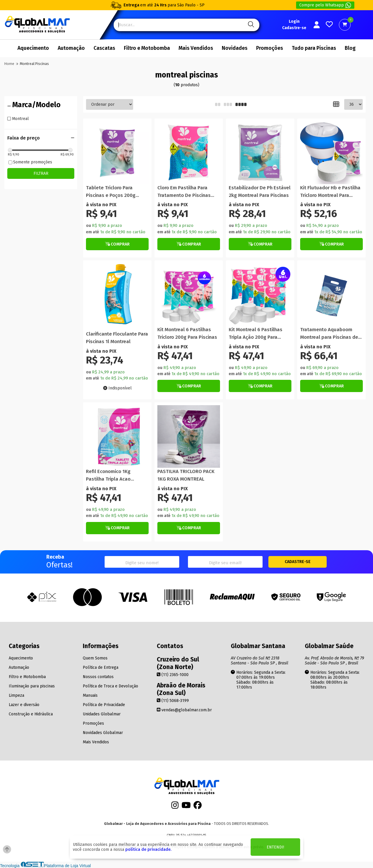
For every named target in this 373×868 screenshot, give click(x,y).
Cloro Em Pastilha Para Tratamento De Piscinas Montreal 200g (184, 192)
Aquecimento (33, 48)
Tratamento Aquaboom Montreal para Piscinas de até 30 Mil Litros (329, 334)
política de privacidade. (148, 850)
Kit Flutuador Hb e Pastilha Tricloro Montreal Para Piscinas (330, 192)
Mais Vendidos (196, 48)
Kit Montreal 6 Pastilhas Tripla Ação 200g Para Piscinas (256, 334)
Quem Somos (95, 658)
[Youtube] (186, 807)
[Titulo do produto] (117, 153)
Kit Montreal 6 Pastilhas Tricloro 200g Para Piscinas (187, 333)
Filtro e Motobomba (147, 48)
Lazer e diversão (24, 705)
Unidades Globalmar (102, 714)
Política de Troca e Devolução (110, 686)
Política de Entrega (101, 667)
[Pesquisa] (250, 25)
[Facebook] (198, 807)
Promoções (270, 48)
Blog (350, 48)
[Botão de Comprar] (117, 244)
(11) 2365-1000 (173, 675)
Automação (71, 48)
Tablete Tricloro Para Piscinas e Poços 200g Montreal (111, 192)
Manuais (90, 695)
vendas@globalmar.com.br (184, 710)
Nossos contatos (98, 677)
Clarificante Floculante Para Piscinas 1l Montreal (117, 338)
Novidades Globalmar (103, 733)
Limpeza (16, 695)
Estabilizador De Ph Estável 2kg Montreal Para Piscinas (260, 191)
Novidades (235, 48)
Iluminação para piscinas (32, 686)
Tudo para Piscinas (314, 48)
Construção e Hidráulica (31, 714)
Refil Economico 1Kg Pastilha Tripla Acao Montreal (108, 476)
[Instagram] (175, 807)
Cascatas (104, 48)
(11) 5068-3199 (173, 701)
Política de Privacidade (104, 705)
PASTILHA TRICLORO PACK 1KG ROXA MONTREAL (186, 475)
